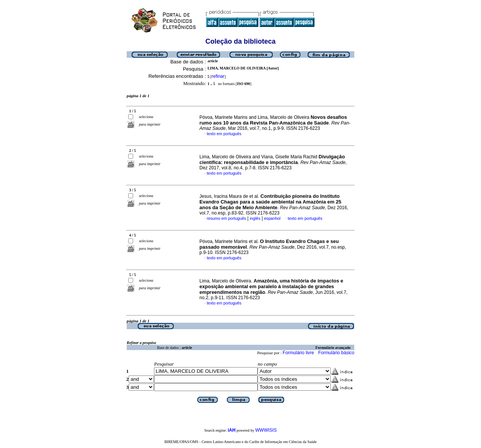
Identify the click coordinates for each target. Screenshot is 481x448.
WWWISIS (266, 430)
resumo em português (226, 218)
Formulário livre (298, 353)
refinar (218, 76)
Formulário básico (336, 353)
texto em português (224, 134)
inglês (255, 218)
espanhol (272, 218)
